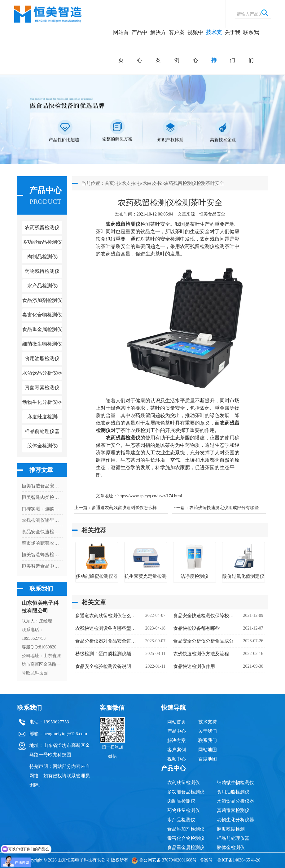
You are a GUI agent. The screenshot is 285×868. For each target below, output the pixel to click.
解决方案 (158, 46)
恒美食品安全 (212, 214)
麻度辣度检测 (231, 829)
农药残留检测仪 (184, 783)
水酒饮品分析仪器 (235, 801)
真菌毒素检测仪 (233, 810)
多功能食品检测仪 (186, 792)
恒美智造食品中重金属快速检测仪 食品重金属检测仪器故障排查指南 (42, 566)
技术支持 (214, 46)
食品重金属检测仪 (186, 848)
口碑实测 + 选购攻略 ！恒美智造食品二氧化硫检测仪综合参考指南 (42, 509)
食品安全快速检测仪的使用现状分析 (42, 532)
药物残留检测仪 (184, 810)
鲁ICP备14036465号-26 (239, 860)
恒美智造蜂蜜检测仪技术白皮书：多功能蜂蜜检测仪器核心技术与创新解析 (42, 555)
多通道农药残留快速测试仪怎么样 (124, 508)
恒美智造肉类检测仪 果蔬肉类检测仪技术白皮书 (42, 497)
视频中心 (195, 46)
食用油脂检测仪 (233, 792)
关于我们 (232, 46)
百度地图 (208, 759)
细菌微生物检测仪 (235, 783)
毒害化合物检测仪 (186, 838)
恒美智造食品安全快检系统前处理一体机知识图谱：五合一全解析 (42, 486)
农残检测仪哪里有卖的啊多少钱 (42, 520)
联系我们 (251, 46)
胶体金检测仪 (42, 446)
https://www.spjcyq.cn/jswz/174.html (150, 496)
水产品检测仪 (181, 820)
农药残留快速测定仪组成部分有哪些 (224, 508)
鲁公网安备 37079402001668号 (164, 860)
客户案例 (177, 46)
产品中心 (140, 46)
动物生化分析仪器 (235, 820)
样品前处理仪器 (233, 838)
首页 (109, 183)
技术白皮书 (149, 183)
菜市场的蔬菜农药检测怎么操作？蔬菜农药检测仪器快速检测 (42, 543)
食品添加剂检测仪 (186, 829)
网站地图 (208, 750)
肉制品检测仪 (181, 801)
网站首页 (121, 46)
